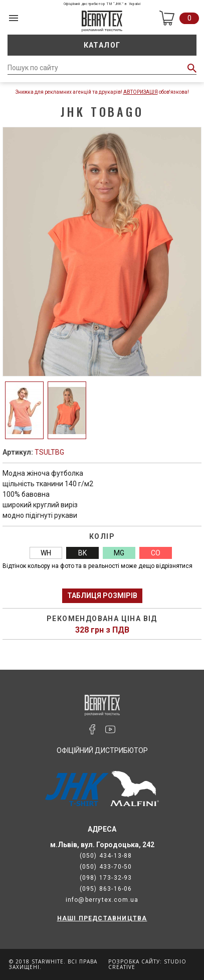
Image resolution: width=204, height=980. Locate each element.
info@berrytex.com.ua (102, 900)
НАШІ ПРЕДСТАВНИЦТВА (102, 918)
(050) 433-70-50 (106, 867)
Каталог (102, 45)
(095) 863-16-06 (106, 889)
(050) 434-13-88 (106, 856)
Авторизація (141, 92)
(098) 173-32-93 (106, 878)
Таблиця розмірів (102, 596)
